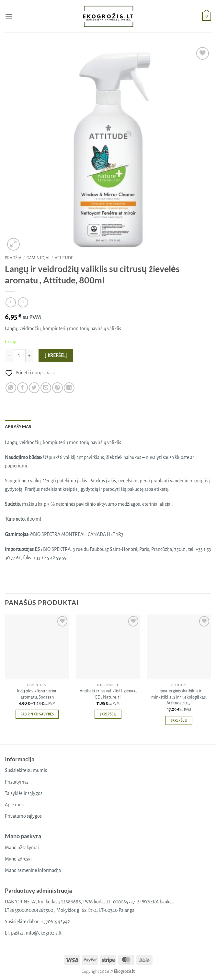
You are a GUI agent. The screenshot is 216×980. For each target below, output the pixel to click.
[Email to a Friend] (46, 388)
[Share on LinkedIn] (69, 388)
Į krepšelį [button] (108, 714)
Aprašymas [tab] (18, 427)
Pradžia (13, 258)
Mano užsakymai (22, 848)
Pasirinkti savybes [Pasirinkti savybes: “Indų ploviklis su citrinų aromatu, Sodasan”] (37, 714)
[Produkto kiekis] (19, 355)
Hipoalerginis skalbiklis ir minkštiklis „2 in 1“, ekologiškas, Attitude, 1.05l (179, 697)
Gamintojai (38, 258)
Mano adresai (18, 859)
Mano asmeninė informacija (33, 870)
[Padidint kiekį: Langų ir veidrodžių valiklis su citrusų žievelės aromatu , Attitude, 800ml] (29, 355)
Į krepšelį (56, 356)
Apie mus (14, 805)
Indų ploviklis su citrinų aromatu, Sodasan (37, 694)
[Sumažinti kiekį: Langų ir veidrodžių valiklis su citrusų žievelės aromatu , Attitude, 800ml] (9, 355)
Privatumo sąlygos (23, 816)
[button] (9, 16)
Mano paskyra (23, 836)
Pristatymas (17, 782)
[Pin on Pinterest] (57, 388)
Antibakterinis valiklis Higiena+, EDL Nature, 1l (108, 694)
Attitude (64, 258)
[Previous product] (23, 302)
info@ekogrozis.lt (44, 933)
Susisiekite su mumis (26, 770)
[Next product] (11, 302)
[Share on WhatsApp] (11, 388)
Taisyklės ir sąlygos (24, 793)
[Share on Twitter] (34, 388)
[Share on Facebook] (23, 388)
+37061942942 (55, 922)
